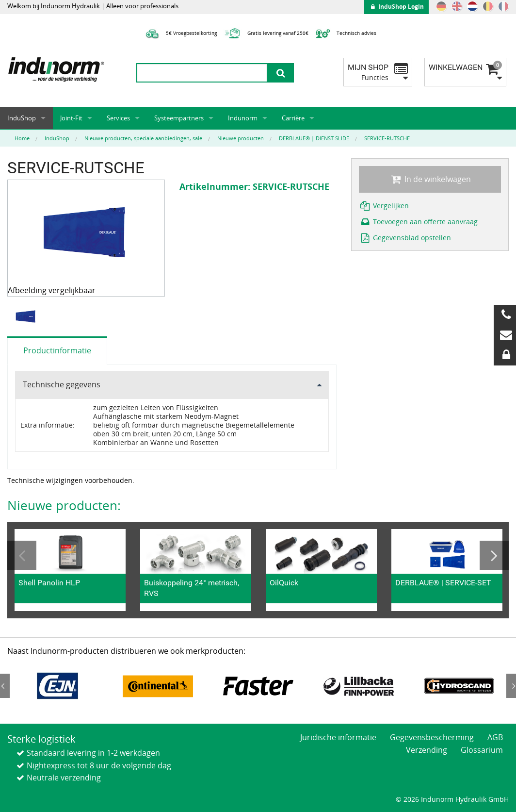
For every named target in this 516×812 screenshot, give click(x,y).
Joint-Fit (71, 118)
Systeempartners (179, 118)
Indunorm (243, 118)
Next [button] (494, 555)
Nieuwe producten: (64, 505)
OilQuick (284, 583)
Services (118, 118)
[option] (27, 316)
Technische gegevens (62, 384)
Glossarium (482, 750)
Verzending (427, 750)
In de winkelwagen (430, 179)
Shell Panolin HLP (49, 583)
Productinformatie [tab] (57, 350)
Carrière (293, 118)
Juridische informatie (338, 737)
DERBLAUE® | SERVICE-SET (443, 583)
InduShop (22, 118)
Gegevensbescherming (432, 737)
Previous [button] (22, 555)
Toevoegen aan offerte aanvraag (418, 222)
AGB (495, 737)
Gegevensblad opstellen (405, 238)
